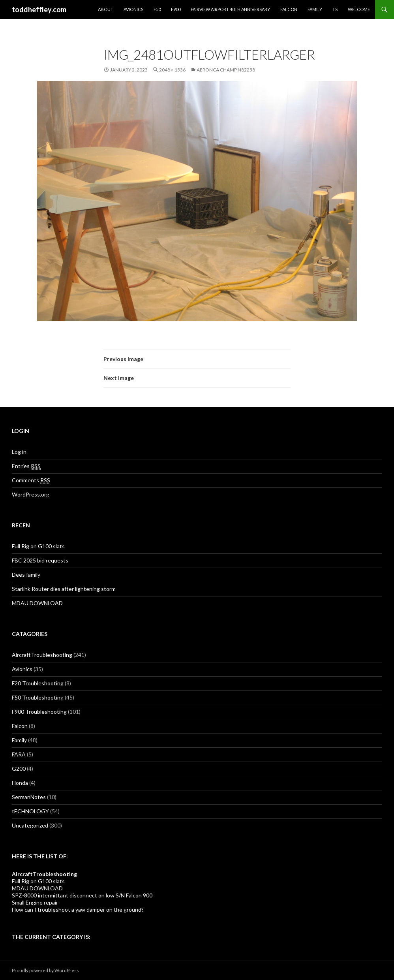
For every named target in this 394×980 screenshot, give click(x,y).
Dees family (26, 575)
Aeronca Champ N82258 (226, 70)
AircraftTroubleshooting (42, 655)
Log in (19, 452)
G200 (19, 768)
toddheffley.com (39, 9)
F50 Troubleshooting (38, 697)
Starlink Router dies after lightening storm (64, 589)
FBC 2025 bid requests (40, 560)
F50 (157, 9)
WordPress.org (31, 494)
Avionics (133, 9)
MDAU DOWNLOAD (37, 603)
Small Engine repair (35, 902)
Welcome (359, 9)
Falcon (289, 9)
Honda (20, 783)
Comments (31, 480)
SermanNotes (29, 797)
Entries (26, 466)
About (106, 9)
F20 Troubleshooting (38, 683)
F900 (176, 9)
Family (315, 9)
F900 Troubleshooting (39, 712)
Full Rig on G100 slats (38, 546)
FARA (19, 754)
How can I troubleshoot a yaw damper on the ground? (78, 909)
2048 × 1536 (172, 70)
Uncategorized (30, 825)
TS (335, 9)
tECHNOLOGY (30, 811)
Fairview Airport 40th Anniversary (230, 9)
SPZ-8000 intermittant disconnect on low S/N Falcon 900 (82, 895)
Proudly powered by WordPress (45, 970)
